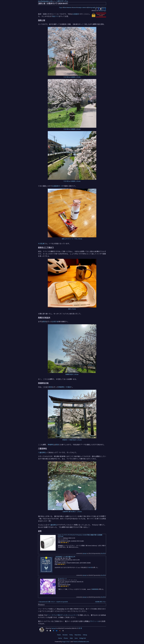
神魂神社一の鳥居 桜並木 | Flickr (72, 440)
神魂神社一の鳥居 (64, 387)
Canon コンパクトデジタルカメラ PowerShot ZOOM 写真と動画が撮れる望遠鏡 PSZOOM (80, 536)
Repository (78, 635)
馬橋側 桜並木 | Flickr (72, 374)
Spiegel (85, 553)
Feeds (59, 635)
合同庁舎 (55, 322)
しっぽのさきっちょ (61, 1)
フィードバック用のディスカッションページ (62, 615)
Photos (66, 638)
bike (65, 7)
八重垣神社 (42, 452)
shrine (104, 7)
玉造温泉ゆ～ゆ (57, 186)
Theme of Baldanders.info (81, 642)
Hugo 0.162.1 (66, 642)
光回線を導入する (100, 602)
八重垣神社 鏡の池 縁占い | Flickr (72, 512)
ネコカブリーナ (62, 579)
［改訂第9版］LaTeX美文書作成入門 (65, 557)
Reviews (65, 635)
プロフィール (94, 621)
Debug (85, 635)
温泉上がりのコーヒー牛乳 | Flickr (72, 239)
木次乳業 (41, 244)
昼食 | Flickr (72, 309)
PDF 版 (90, 567)
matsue (69, 7)
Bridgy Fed (83, 638)
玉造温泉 (76, 14)
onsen (74, 7)
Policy (71, 635)
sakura (99, 7)
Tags (61, 7)
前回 (44, 322)
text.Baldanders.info (45, 1)
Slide (71, 638)
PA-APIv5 (103, 553)
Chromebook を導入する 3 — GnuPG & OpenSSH (53, 602)
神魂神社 (51, 445)
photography (92, 7)
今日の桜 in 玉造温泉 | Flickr (72, 77)
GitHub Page (102, 11)
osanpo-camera (82, 7)
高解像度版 (95, 589)
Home (60, 638)
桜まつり (56, 16)
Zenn (76, 638)
